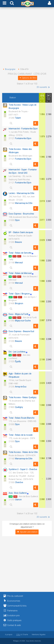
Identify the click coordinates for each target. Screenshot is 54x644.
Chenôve (19, 482)
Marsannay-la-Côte (24, 203)
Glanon (18, 500)
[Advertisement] (27, 38)
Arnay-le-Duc (21, 387)
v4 (20, 641)
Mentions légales (39, 634)
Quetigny (19, 407)
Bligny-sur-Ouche (23, 321)
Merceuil (19, 263)
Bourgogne (9, 69)
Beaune (18, 242)
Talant (18, 118)
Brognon (19, 304)
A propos (9, 634)
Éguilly (18, 362)
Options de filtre (28, 78)
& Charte (22, 634)
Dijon (17, 220)
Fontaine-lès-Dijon (23, 138)
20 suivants (43, 87)
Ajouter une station (27, 532)
